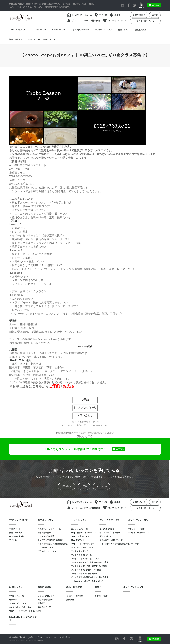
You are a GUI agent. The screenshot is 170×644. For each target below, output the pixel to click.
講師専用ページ (44, 607)
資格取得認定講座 (45, 600)
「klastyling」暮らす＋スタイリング (85, 581)
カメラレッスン (58, 30)
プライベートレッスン (47, 551)
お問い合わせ (139, 15)
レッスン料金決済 (92, 21)
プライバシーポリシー (46, 637)
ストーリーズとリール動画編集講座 (53, 544)
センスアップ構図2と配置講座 (50, 540)
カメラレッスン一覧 (79, 529)
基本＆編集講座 (44, 533)
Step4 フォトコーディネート (84, 544)
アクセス (103, 15)
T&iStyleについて (18, 30)
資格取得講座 (141, 30)
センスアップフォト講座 (110, 533)
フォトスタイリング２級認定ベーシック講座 (85, 562)
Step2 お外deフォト (80, 536)
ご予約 (155, 15)
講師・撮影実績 (16, 533)
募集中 (117, 15)
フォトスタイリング (79, 551)
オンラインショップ (117, 21)
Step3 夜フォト (78, 540)
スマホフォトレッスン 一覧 (49, 529)
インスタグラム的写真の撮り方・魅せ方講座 (85, 577)
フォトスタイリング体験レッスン (85, 559)
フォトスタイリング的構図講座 (84, 574)
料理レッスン (124, 30)
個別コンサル (105, 536)
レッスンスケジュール (82, 15)
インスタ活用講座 (107, 529)
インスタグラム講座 (46, 536)
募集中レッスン (101, 596)
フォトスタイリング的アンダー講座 (85, 570)
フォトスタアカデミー (80, 30)
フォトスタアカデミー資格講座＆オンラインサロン (114, 544)
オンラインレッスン (104, 30)
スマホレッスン (39, 30)
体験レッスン (15, 600)
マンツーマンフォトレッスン (83, 547)
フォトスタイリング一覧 (81, 555)
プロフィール (15, 529)
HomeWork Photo (18, 536)
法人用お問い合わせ (145, 21)
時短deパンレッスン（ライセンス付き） (24, 611)
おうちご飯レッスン (18, 603)
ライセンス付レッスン (47, 596)
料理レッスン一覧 (17, 596)
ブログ (75, 21)
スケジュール (97, 486)
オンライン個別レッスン (138, 533)
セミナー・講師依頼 (75, 596)
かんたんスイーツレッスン (20, 607)
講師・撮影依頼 (16, 39)
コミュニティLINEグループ (111, 540)
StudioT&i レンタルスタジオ (42, 39)
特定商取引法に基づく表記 (21, 637)
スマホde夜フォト (45, 547)
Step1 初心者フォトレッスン (83, 533)
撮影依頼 (70, 600)
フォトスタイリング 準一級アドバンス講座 (85, 566)
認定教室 (41, 603)
